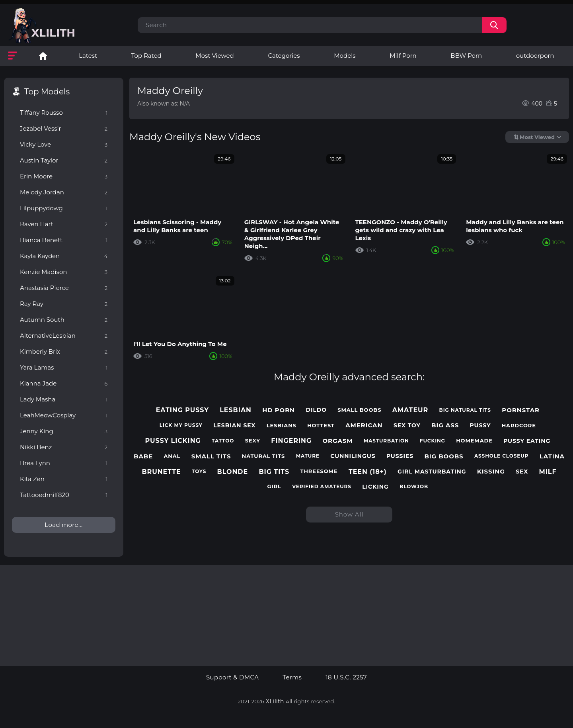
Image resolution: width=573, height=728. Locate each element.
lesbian (236, 410)
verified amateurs (322, 487)
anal (172, 456)
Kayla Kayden (64, 256)
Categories (284, 56)
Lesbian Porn (43, 56)
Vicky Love (64, 144)
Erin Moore (64, 176)
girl (274, 486)
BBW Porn (466, 56)
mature (308, 456)
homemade (474, 441)
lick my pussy (181, 425)
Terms (292, 677)
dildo (316, 410)
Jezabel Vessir (64, 128)
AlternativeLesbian (64, 336)
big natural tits (465, 410)
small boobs (359, 410)
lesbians (282, 426)
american (364, 425)
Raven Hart (64, 224)
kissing (491, 472)
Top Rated (146, 56)
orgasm (338, 441)
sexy (253, 441)
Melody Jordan (64, 192)
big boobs (444, 456)
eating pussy (182, 410)
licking (375, 487)
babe (143, 456)
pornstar (521, 410)
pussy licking (173, 441)
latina (552, 456)
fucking (433, 441)
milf (548, 472)
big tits (274, 472)
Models (345, 56)
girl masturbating (432, 472)
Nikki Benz (64, 447)
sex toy (407, 426)
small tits (211, 456)
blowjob (414, 487)
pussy (480, 426)
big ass (445, 425)
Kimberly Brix (64, 351)
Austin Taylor (64, 160)
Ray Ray (64, 304)
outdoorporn (535, 56)
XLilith (275, 701)
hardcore (519, 426)
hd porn (279, 410)
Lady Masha (64, 399)
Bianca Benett (64, 240)
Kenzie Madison (64, 272)
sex (522, 472)
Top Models (47, 92)
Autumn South (64, 320)
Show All (349, 514)
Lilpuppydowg (64, 208)
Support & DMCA (232, 677)
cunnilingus (353, 456)
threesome (319, 471)
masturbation (386, 441)
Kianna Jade (64, 383)
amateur (410, 410)
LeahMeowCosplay (64, 415)
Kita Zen (64, 479)
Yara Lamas (64, 367)
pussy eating (527, 441)
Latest (88, 56)
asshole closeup (501, 456)
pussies (400, 456)
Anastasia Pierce (64, 288)
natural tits (264, 456)
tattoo (223, 441)
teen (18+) (368, 472)
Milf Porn (403, 56)
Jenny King (64, 431)
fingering (291, 441)
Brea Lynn (64, 463)
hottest (321, 426)
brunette (161, 472)
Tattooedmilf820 (64, 495)
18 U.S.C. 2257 (346, 677)
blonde (233, 472)
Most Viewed (214, 56)
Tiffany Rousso (64, 113)
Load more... (63, 525)
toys (199, 472)
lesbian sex (234, 426)
